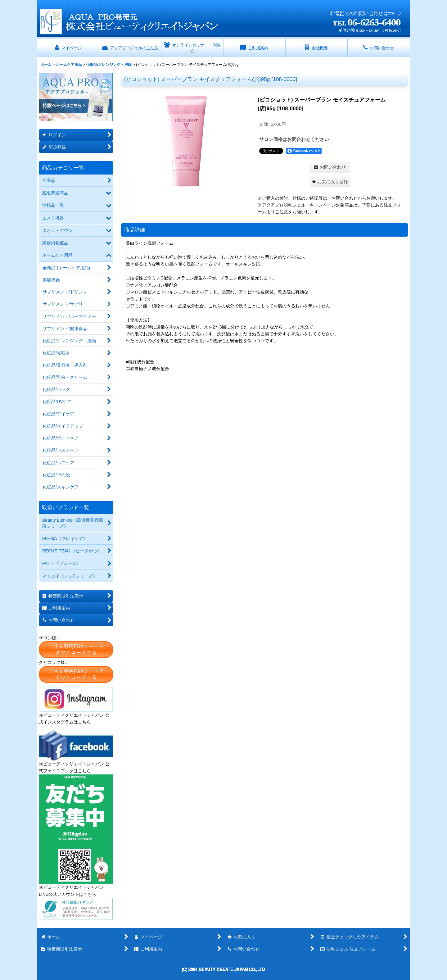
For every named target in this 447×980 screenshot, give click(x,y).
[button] (330, 182)
